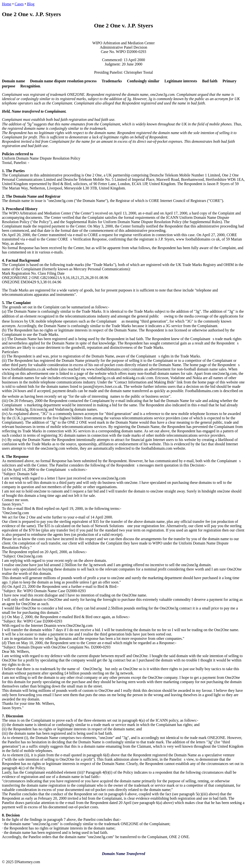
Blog (31, 4)
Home (7, 4)
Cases (19, 4)
